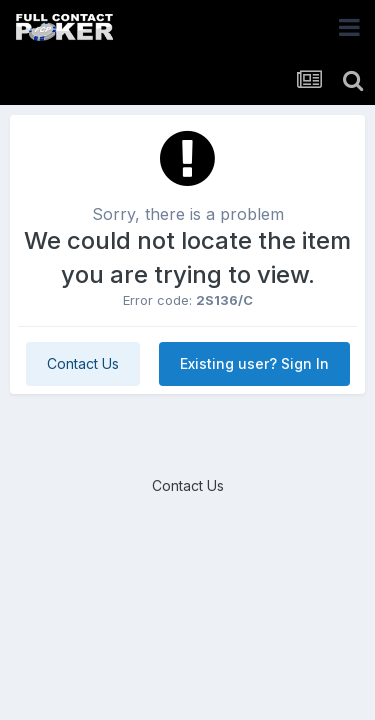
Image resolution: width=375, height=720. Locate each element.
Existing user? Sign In (254, 363)
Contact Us (83, 363)
